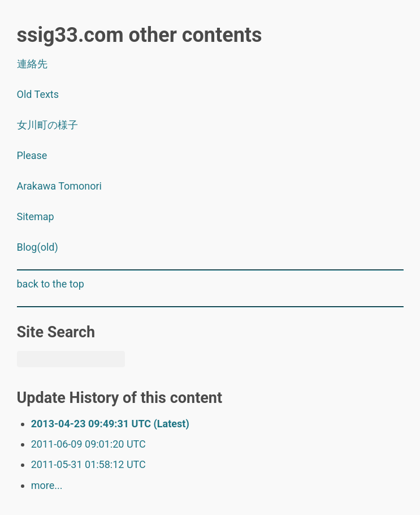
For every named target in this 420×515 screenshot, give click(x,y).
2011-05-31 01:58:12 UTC (88, 464)
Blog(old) (38, 247)
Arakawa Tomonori (60, 186)
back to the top (51, 284)
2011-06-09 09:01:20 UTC (88, 444)
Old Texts (38, 94)
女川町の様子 (47, 125)
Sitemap (36, 216)
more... (47, 485)
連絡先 (32, 64)
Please (32, 155)
